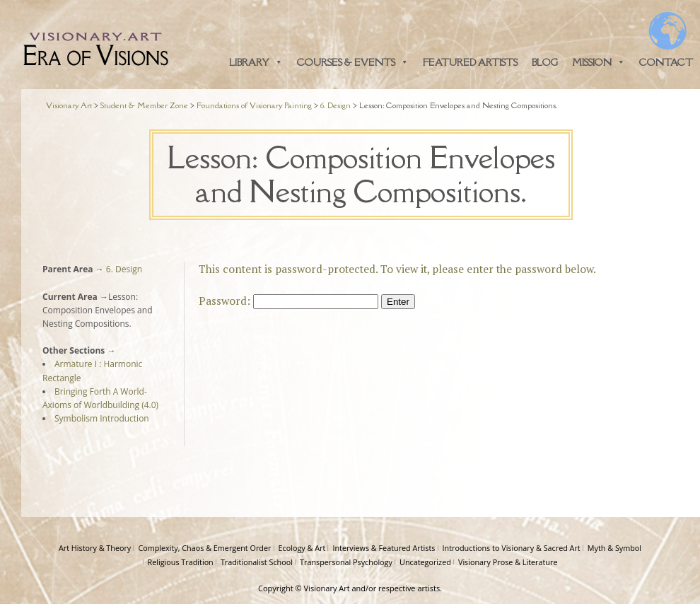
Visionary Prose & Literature (508, 562)
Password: (288, 301)
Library (256, 62)
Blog (545, 62)
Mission (599, 62)
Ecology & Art (302, 548)
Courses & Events (353, 62)
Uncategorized (425, 562)
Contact (666, 62)
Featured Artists (470, 62)
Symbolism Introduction (102, 418)
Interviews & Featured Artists (384, 548)
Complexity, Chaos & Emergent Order (204, 548)
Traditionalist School (257, 562)
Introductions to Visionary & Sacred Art (512, 548)
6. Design (123, 269)
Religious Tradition (181, 562)
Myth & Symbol (614, 548)
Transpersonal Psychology (346, 562)
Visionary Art (327, 588)
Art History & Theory (95, 548)
